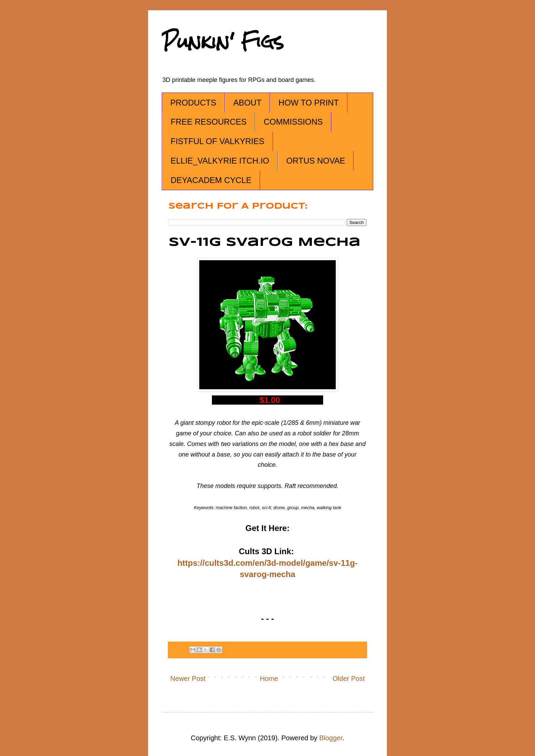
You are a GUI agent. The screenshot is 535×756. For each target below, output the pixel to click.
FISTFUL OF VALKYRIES (218, 141)
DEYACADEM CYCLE (211, 180)
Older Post (349, 678)
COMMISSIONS (293, 122)
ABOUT (248, 103)
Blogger (331, 738)
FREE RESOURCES (209, 122)
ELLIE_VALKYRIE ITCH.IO (220, 161)
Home (269, 678)
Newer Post (188, 678)
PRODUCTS (193, 103)
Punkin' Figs (223, 41)
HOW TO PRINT (308, 103)
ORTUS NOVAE (316, 161)
